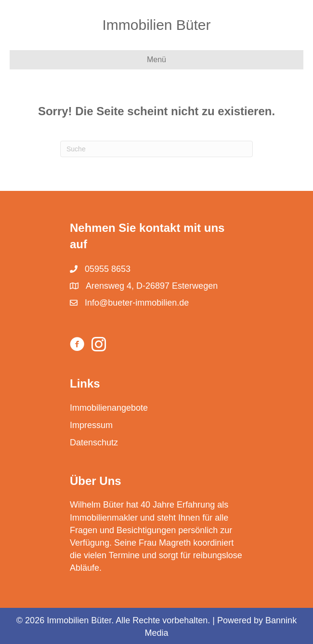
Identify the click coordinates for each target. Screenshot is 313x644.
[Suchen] (156, 149)
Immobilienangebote (109, 408)
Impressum (91, 425)
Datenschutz (94, 443)
